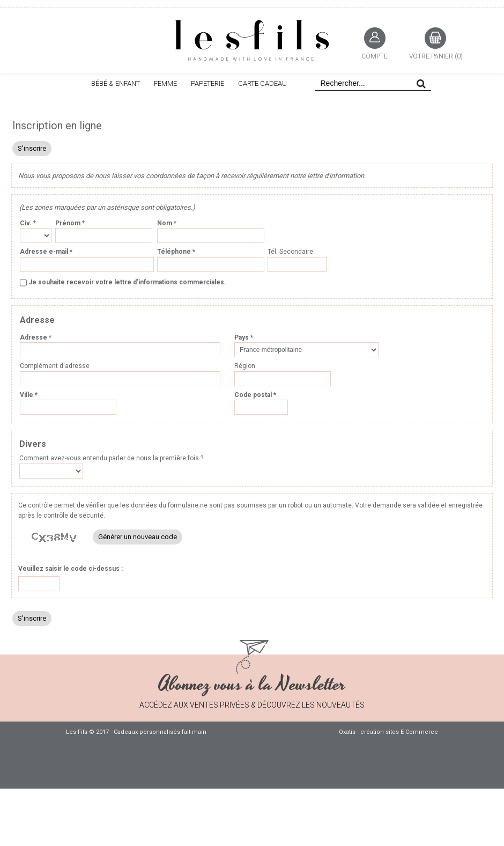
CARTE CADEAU (262, 83)
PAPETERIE (207, 83)
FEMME (165, 83)
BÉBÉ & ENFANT (116, 83)
